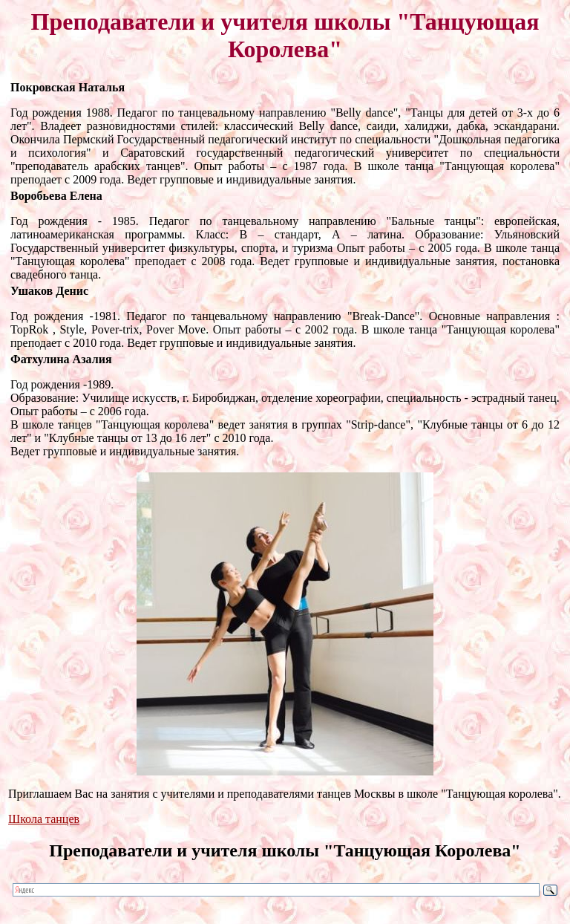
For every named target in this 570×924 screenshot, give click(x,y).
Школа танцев (44, 819)
